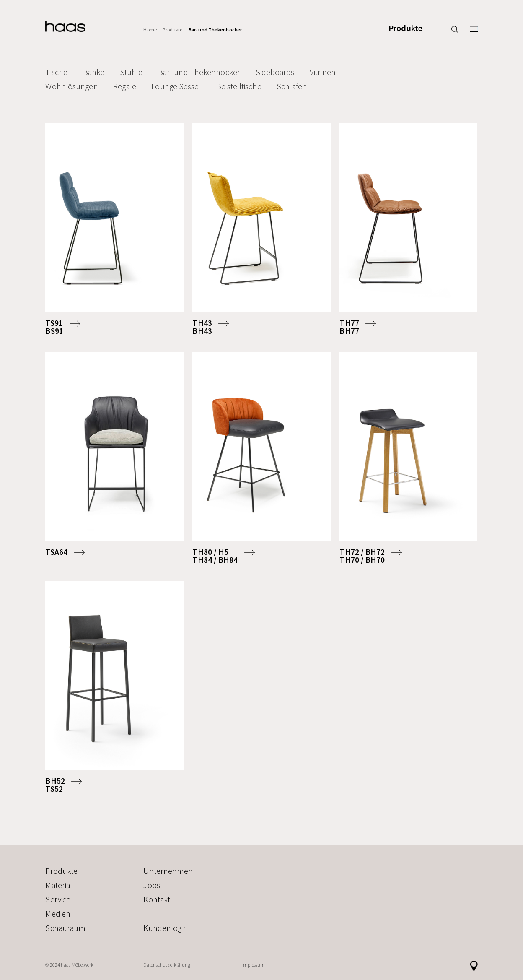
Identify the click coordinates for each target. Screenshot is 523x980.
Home (150, 30)
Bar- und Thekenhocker (215, 30)
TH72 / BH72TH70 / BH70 (362, 556)
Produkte (405, 29)
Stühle (131, 72)
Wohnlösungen (71, 86)
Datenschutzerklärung (167, 965)
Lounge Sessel (176, 86)
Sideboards (275, 72)
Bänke (94, 72)
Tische (56, 72)
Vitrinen (323, 72)
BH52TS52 (55, 785)
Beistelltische (239, 86)
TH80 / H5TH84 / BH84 (215, 556)
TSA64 (56, 552)
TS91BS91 (54, 327)
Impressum (253, 965)
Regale (125, 86)
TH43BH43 (202, 327)
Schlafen (292, 86)
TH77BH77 (349, 327)
